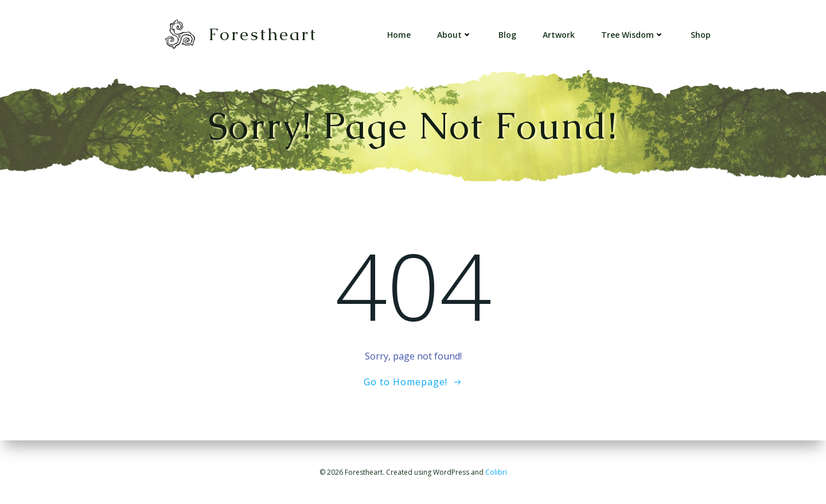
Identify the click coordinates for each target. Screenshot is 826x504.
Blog (507, 35)
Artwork (559, 35)
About (455, 35)
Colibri (496, 472)
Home (399, 35)
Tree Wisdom (633, 35)
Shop (701, 35)
